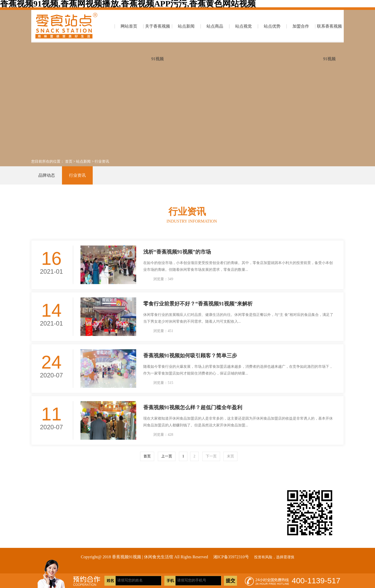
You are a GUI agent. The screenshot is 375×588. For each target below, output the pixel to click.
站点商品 (215, 26)
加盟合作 (301, 26)
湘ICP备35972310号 (231, 557)
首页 (69, 161)
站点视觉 (243, 26)
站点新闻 (186, 26)
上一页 (167, 456)
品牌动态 (47, 175)
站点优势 (272, 26)
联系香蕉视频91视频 (329, 33)
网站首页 (129, 26)
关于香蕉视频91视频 (158, 33)
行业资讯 (102, 161)
